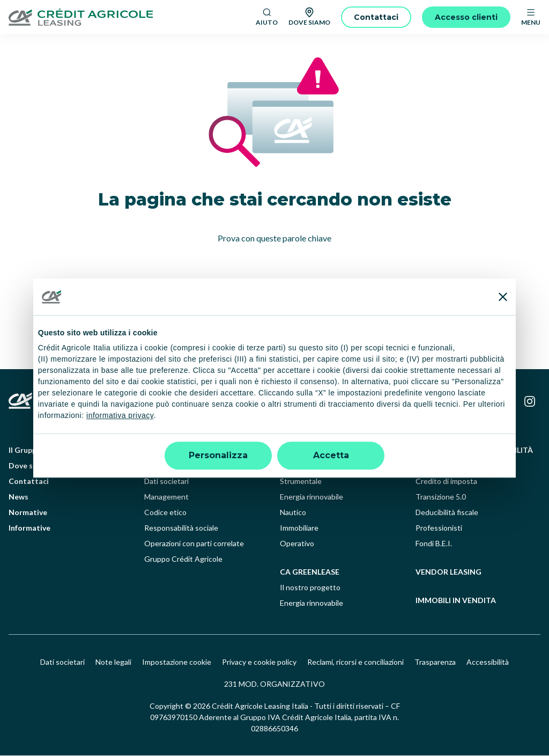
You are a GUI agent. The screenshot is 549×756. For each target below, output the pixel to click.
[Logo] (128, 17)
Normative (28, 513)
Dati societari (166, 482)
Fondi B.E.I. (434, 544)
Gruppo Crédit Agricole (183, 559)
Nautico (293, 513)
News (18, 497)
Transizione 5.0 (441, 497)
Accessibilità (488, 662)
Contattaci (29, 482)
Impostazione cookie (177, 662)
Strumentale (301, 482)
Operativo (297, 544)
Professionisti (439, 528)
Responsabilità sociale (181, 528)
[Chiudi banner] (503, 297)
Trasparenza (435, 662)
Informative (29, 528)
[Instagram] (530, 402)
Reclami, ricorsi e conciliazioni (355, 662)
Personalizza (218, 455)
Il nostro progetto (310, 588)
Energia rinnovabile (311, 497)
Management (166, 497)
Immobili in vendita (456, 601)
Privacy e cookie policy (259, 662)
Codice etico (165, 513)
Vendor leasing (448, 572)
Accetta (331, 455)
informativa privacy (120, 416)
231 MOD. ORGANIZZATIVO (274, 684)
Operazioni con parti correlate (194, 544)
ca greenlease (310, 572)
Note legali (113, 662)
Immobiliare (299, 528)
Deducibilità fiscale (447, 513)
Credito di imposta (446, 482)
